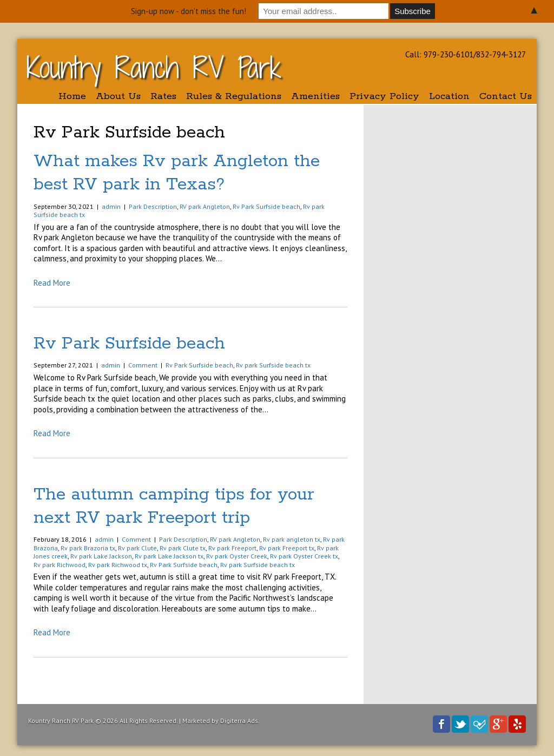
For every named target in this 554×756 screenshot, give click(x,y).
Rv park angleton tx (292, 539)
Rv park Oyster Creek (237, 556)
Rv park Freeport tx (287, 548)
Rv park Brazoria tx (88, 548)
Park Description (153, 206)
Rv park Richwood (60, 565)
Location (449, 96)
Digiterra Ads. (240, 721)
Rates (163, 96)
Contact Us (506, 96)
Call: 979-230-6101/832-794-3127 (466, 54)
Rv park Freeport (232, 548)
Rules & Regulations (234, 96)
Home (72, 96)
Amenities (315, 96)
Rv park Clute (137, 548)
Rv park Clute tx (183, 548)
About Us (118, 96)
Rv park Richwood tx (118, 565)
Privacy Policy (384, 96)
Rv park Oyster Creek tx (304, 556)
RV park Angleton (205, 206)
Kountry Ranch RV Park (154, 67)
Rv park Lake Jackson (101, 556)
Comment (143, 365)
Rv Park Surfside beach (266, 206)
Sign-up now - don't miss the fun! (189, 11)
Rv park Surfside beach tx (273, 365)
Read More (52, 283)
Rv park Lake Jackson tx (169, 556)
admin (111, 206)
